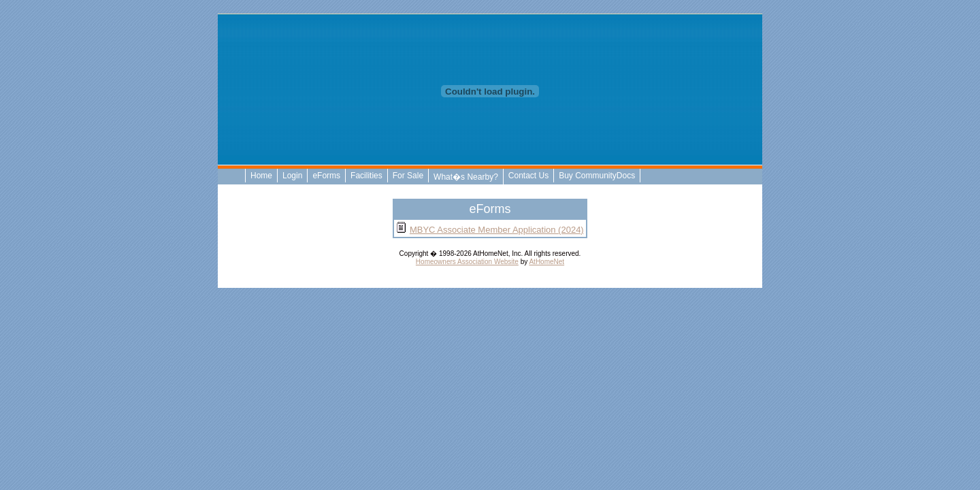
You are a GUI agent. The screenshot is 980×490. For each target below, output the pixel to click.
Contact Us (528, 176)
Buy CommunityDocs (597, 176)
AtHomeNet (546, 262)
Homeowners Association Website (467, 262)
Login (292, 176)
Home (261, 176)
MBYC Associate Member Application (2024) (497, 230)
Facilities (366, 176)
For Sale (408, 176)
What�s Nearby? (466, 177)
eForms (326, 176)
